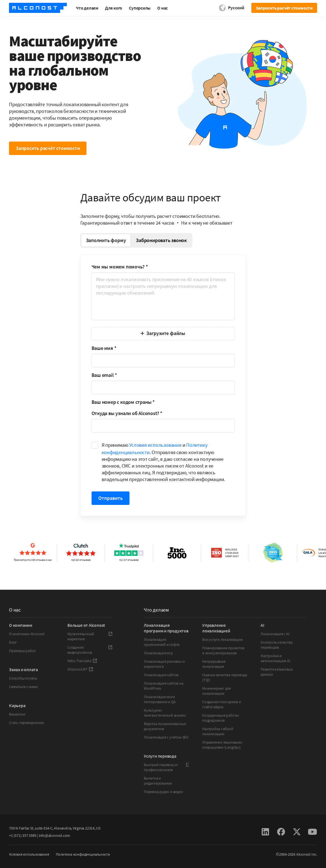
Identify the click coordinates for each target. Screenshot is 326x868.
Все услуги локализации (222, 639)
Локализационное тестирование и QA (160, 699)
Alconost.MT (80, 669)
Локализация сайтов (161, 675)
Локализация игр (158, 653)
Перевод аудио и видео (163, 792)
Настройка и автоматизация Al (275, 658)
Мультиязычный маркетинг (90, 636)
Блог (13, 642)
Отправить (110, 498)
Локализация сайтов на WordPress (164, 686)
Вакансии (17, 714)
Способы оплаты (23, 678)
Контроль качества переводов (276, 645)
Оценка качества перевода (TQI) (225, 677)
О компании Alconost (27, 634)
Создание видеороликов (90, 650)
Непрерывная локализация (214, 664)
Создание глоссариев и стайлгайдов (222, 704)
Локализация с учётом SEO (166, 737)
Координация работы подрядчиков (220, 718)
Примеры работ (22, 651)
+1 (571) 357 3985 (23, 835)
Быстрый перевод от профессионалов (166, 767)
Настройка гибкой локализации (218, 731)
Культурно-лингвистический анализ (165, 713)
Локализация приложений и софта (162, 642)
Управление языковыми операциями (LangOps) (222, 745)
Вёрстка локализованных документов (165, 726)
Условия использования (155, 445)
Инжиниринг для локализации (216, 691)
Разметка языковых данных (277, 672)
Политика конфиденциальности (83, 854)
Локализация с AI (275, 634)
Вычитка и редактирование (158, 781)
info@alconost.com (54, 835)
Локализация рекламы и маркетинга (164, 664)
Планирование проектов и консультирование (223, 650)
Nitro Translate (82, 661)
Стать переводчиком (26, 723)
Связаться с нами (23, 687)
